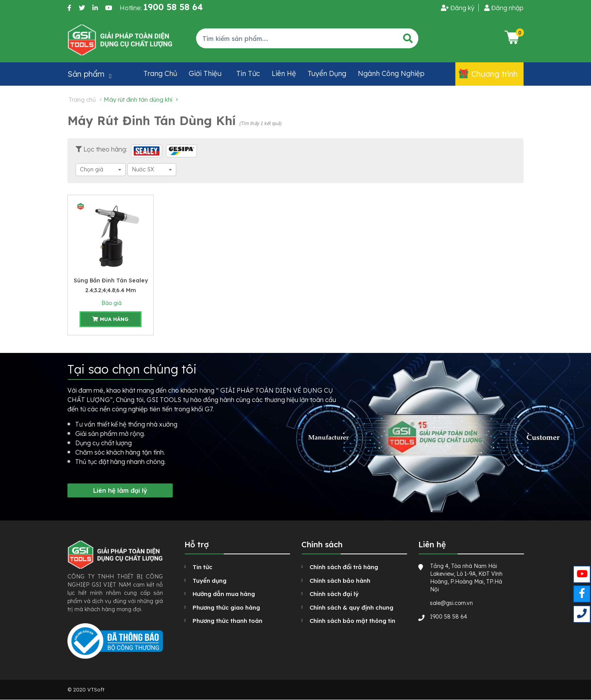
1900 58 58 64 (449, 617)
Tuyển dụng (327, 73)
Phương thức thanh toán (227, 621)
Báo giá (111, 303)
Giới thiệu (205, 73)
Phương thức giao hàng (226, 607)
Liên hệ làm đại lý (120, 490)
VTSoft (96, 689)
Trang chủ (160, 73)
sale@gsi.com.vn (451, 603)
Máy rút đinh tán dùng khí (138, 100)
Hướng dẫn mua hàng (224, 594)
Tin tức (248, 73)
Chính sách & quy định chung (351, 607)
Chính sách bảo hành (340, 581)
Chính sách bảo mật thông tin (352, 621)
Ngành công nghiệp (391, 73)
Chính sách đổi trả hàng (344, 567)
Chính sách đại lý (334, 594)
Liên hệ (284, 73)
